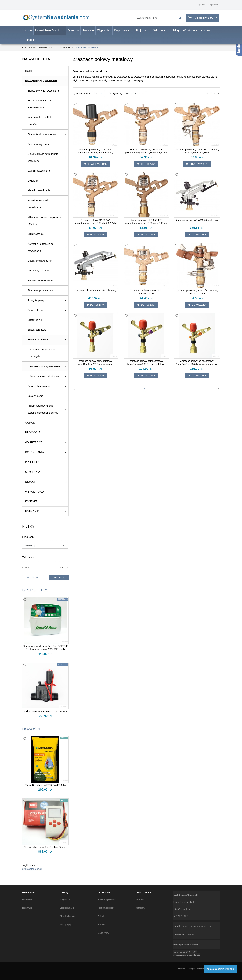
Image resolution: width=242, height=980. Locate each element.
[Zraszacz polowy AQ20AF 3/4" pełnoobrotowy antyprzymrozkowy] (95, 153)
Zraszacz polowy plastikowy (44, 378)
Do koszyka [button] (146, 166)
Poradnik (30, 42)
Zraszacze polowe (38, 342)
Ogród (71, 33)
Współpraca (190, 33)
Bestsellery (35, 593)
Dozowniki (33, 183)
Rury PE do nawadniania (41, 283)
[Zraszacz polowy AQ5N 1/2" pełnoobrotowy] (146, 294)
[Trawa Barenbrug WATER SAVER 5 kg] (45, 787)
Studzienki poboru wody (40, 293)
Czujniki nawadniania (39, 173)
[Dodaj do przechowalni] (75, 107)
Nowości (31, 731)
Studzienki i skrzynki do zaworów (40, 123)
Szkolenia (159, 33)
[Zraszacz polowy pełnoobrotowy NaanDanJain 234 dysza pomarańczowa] (197, 365)
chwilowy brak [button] (95, 166)
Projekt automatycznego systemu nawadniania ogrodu (43, 411)
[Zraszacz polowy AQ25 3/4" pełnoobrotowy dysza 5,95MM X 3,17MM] (95, 224)
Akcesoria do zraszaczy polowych (42, 355)
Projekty (141, 33)
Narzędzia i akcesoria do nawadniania (41, 250)
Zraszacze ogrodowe (39, 146)
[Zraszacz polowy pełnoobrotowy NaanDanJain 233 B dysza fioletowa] (146, 365)
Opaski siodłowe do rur (40, 263)
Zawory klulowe (36, 312)
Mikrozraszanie (36, 236)
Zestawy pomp (35, 398)
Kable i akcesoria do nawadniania (38, 206)
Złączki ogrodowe (37, 332)
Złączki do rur (35, 322)
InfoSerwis (182, 969)
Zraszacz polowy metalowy (45, 369)
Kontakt (205, 33)
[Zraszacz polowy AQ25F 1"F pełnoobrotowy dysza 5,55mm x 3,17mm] (146, 224)
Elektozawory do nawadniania (43, 93)
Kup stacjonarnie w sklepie (220, 969)
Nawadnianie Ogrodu (48, 33)
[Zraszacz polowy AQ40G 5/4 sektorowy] (197, 222)
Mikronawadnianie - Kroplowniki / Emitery (44, 223)
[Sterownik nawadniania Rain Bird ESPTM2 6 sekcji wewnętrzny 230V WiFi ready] (45, 650)
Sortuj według (116, 96)
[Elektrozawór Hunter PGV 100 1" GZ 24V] (45, 714)
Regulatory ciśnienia (38, 273)
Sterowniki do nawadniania (42, 136)
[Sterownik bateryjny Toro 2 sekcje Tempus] (45, 849)
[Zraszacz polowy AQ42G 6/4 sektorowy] (95, 293)
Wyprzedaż (104, 33)
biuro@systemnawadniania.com (196, 926)
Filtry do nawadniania (39, 193)
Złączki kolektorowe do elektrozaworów (40, 106)
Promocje (88, 33)
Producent (29, 539)
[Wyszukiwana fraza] (154, 19)
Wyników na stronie (82, 96)
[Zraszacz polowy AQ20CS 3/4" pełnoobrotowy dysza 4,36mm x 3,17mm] (146, 153)
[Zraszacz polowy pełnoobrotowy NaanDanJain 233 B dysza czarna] (95, 365)
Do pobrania (122, 33)
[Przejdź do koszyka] (206, 19)
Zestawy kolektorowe (39, 388)
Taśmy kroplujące (37, 302)
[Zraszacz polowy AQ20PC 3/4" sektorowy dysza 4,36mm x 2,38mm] (197, 153)
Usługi (176, 33)
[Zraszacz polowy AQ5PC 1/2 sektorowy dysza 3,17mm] (197, 294)
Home (28, 33)
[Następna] (218, 96)
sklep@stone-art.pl (32, 871)
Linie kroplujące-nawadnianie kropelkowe (43, 160)
